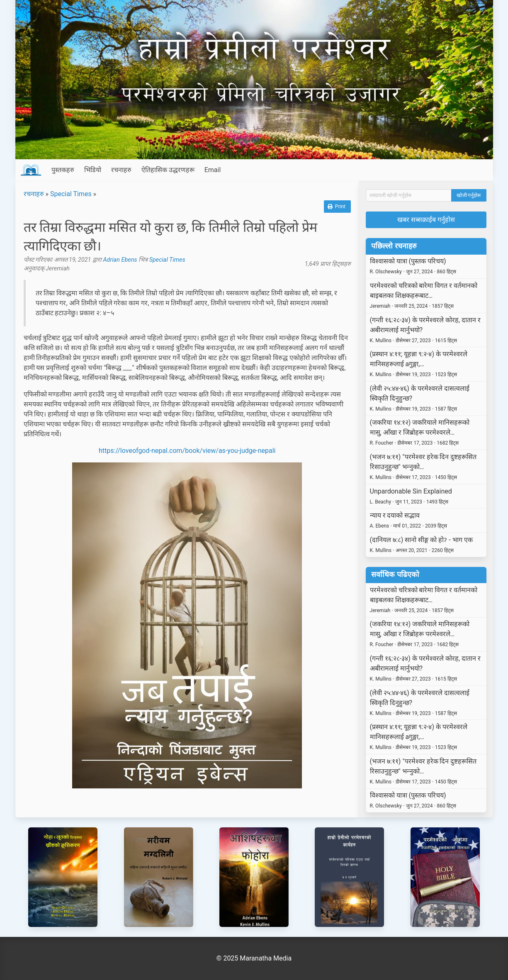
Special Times (71, 194)
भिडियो (93, 170)
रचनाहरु (121, 170)
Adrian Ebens (120, 260)
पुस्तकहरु (63, 170)
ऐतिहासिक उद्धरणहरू (168, 170)
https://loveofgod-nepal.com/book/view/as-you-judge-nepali (187, 451)
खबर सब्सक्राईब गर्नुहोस (426, 220)
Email (213, 170)
